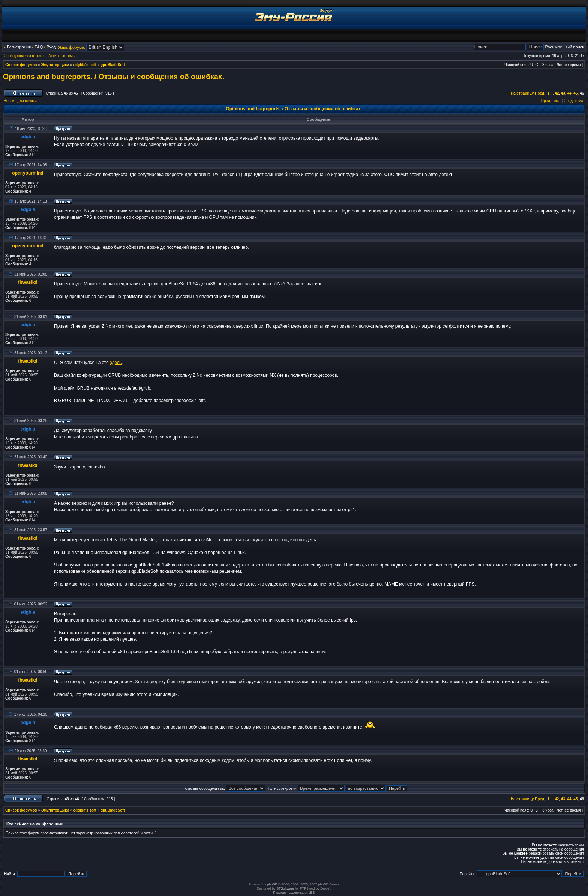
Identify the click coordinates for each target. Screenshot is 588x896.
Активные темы (62, 56)
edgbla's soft (85, 65)
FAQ (39, 47)
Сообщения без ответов (25, 56)
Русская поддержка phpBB (294, 893)
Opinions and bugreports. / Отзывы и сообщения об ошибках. (114, 77)
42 (557, 93)
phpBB (272, 884)
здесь (116, 363)
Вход (51, 47)
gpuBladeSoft (113, 65)
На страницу (522, 93)
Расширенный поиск (564, 47)
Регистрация (19, 47)
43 (563, 93)
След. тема (573, 101)
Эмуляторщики (55, 65)
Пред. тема (551, 101)
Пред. (540, 93)
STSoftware (285, 888)
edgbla (28, 137)
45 (575, 93)
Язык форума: (72, 47)
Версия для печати (20, 101)
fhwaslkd (28, 282)
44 (569, 93)
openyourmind (28, 173)
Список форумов (21, 65)
